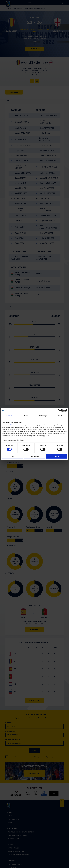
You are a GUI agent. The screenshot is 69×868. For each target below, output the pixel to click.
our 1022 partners (13, 425)
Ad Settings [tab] (43, 416)
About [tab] (60, 416)
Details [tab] (26, 416)
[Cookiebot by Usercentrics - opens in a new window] (59, 410)
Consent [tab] (9, 416)
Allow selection (34, 456)
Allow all (56, 456)
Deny (13, 456)
